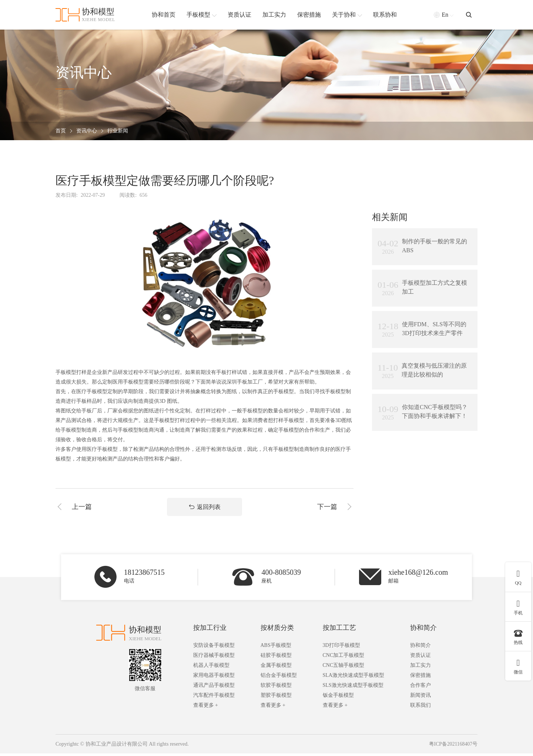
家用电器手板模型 (214, 678)
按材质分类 (277, 630)
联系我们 (420, 708)
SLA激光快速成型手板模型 (353, 678)
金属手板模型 (276, 668)
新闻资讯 (420, 698)
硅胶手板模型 (276, 658)
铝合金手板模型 (279, 678)
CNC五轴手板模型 (344, 668)
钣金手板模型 (338, 698)
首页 (61, 131)
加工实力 (420, 668)
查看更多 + (206, 708)
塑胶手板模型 (276, 698)
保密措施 (420, 678)
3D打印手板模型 (341, 648)
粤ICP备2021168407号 (453, 747)
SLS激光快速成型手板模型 (353, 688)
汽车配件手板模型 (214, 698)
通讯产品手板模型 (214, 688)
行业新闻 (118, 131)
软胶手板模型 (276, 688)
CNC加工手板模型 (344, 658)
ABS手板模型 (276, 648)
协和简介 (423, 630)
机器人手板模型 (211, 668)
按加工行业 (210, 630)
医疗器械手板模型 (214, 658)
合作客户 (420, 688)
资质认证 (420, 658)
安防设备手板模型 (214, 648)
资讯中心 (87, 131)
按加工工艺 (339, 630)
